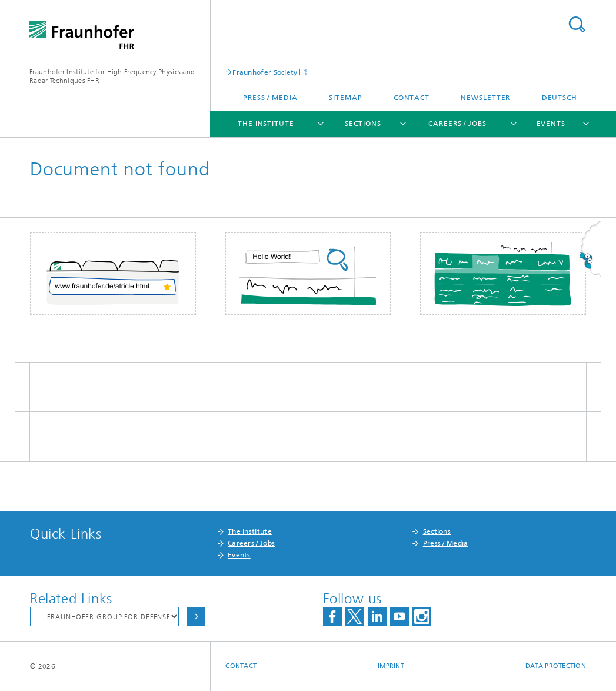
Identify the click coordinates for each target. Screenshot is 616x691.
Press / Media (270, 98)
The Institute (266, 124)
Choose (196, 617)
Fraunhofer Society (265, 72)
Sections (363, 124)
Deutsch (560, 98)
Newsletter (485, 98)
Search (577, 24)
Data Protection (556, 666)
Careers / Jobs (457, 124)
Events (551, 124)
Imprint (391, 666)
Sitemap (345, 98)
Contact (412, 98)
